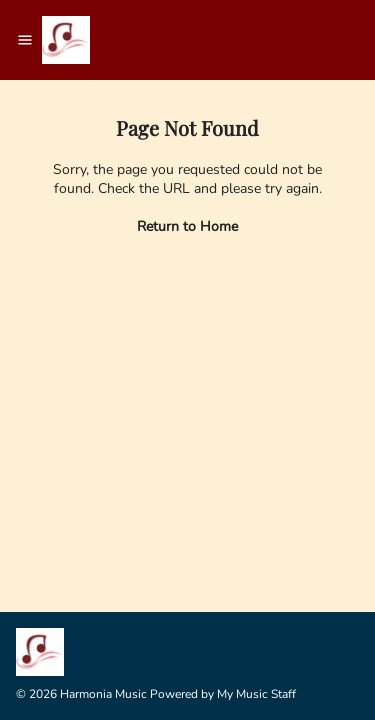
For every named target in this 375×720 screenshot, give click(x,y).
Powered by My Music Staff (223, 694)
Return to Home (187, 226)
